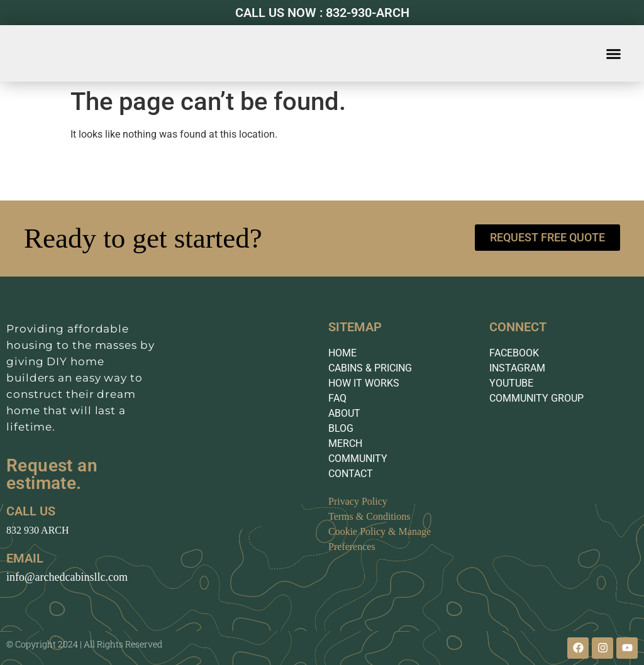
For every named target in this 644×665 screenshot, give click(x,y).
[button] (614, 53)
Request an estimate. (52, 474)
